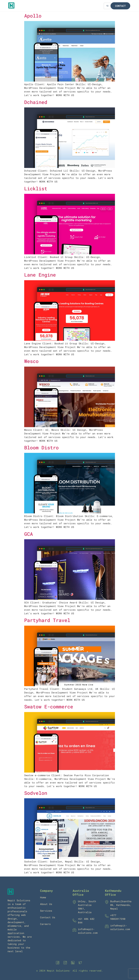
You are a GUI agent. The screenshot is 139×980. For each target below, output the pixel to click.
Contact (120, 6)
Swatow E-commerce (49, 707)
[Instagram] (66, 963)
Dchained (36, 102)
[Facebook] (58, 963)
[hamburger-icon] (107, 6)
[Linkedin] (73, 963)
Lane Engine (40, 275)
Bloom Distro (41, 447)
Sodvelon (36, 793)
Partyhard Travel (47, 620)
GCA (29, 534)
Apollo (33, 16)
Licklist (36, 188)
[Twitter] (81, 963)
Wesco (31, 361)
